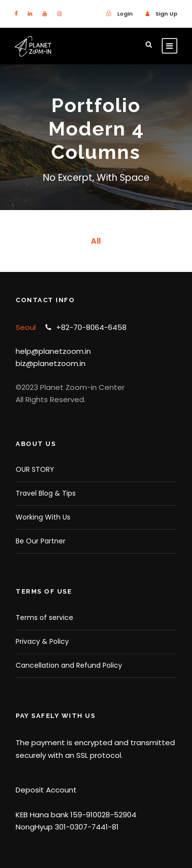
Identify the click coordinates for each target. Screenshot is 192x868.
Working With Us (43, 517)
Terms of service (44, 617)
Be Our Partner (41, 541)
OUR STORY (35, 469)
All (96, 241)
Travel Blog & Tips (46, 493)
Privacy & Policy (42, 641)
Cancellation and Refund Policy (69, 665)
